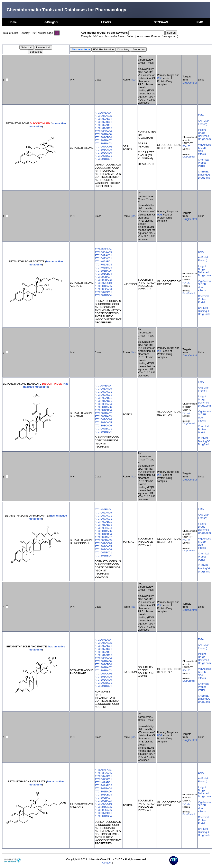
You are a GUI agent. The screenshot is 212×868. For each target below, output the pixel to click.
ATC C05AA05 (103, 116)
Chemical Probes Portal (203, 163)
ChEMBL (203, 172)
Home (13, 22)
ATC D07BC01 (103, 156)
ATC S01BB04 (103, 159)
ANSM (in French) (204, 122)
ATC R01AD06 (103, 128)
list (133, 80)
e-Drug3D (51, 22)
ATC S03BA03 (103, 143)
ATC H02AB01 (103, 125)
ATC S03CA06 (103, 153)
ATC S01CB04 (103, 137)
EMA (201, 115)
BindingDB (204, 175)
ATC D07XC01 (103, 122)
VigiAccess (204, 145)
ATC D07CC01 (103, 147)
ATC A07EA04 (103, 113)
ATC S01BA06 (103, 134)
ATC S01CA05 (103, 150)
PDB (160, 78)
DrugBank (204, 178)
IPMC (199, 22)
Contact (107, 863)
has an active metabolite (45, 385)
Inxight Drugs (202, 131)
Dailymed (203, 136)
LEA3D (106, 22)
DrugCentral (190, 83)
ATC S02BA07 (103, 140)
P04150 (186, 146)
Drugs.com (204, 139)
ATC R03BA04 (103, 131)
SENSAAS (161, 22)
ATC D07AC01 (103, 119)
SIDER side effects (202, 151)
